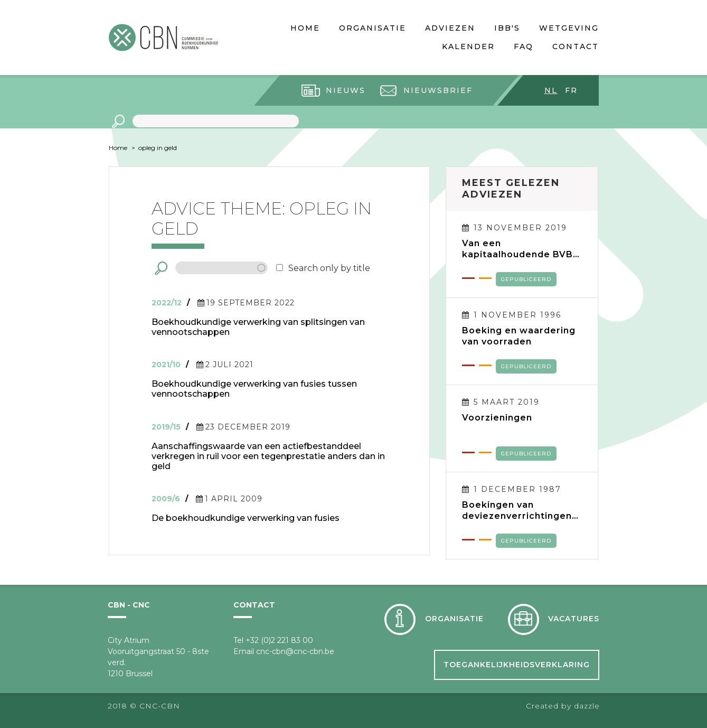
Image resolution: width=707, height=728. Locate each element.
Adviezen (450, 28)
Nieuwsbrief (438, 90)
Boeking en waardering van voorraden (519, 336)
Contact (576, 46)
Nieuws (346, 90)
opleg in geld (158, 148)
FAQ (524, 46)
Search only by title (329, 268)
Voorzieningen (497, 418)
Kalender (468, 46)
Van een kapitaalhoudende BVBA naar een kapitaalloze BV (521, 249)
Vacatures (574, 619)
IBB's (507, 28)
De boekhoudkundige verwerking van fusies (246, 518)
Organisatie (373, 28)
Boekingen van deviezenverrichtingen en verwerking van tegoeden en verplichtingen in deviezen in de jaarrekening (517, 510)
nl (551, 90)
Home (305, 28)
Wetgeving (569, 28)
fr (571, 90)
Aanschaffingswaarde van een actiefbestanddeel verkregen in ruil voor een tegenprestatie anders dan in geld (268, 456)
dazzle (587, 706)
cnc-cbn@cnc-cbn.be (295, 651)
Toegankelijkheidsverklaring (517, 665)
